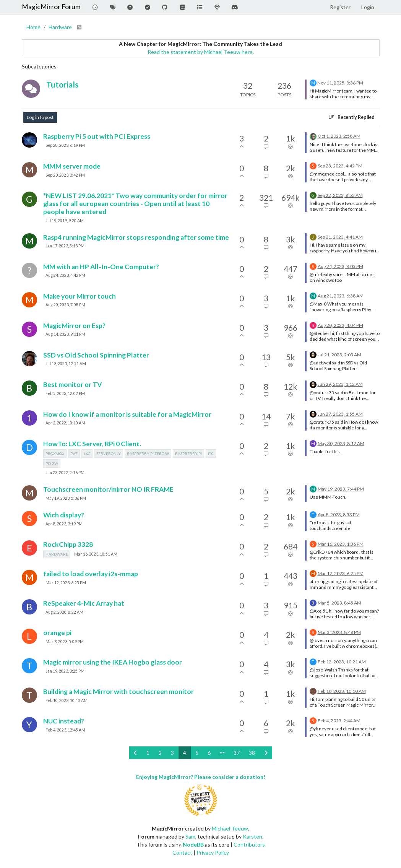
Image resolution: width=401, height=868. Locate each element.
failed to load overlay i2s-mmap (91, 574)
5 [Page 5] (197, 753)
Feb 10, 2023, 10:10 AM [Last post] (342, 691)
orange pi (57, 633)
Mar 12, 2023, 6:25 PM (66, 583)
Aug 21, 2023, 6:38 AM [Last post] (341, 296)
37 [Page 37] (237, 753)
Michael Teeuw (230, 828)
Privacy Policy (213, 853)
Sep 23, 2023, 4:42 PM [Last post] (340, 166)
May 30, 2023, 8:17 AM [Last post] (341, 443)
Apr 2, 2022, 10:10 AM (65, 423)
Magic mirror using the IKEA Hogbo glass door (113, 662)
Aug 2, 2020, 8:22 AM (64, 612)
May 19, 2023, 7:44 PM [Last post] (341, 489)
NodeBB (193, 844)
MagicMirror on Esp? (74, 326)
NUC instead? (64, 721)
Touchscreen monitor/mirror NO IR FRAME (108, 489)
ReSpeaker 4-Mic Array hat (84, 603)
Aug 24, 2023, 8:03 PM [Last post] (340, 266)
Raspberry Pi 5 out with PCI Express (97, 136)
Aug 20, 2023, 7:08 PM (65, 305)
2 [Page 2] (160, 753)
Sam (190, 836)
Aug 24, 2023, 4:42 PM (65, 275)
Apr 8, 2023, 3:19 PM (64, 524)
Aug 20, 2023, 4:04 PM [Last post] (340, 325)
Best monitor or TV (72, 384)
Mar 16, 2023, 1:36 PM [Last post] (341, 544)
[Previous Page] (136, 753)
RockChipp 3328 (68, 544)
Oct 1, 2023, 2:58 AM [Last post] (339, 136)
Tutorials (62, 84)
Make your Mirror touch (80, 296)
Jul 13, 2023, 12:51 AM (66, 364)
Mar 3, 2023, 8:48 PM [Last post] (339, 632)
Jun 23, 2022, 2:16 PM (65, 473)
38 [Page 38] (252, 753)
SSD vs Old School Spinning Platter (96, 355)
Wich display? (64, 515)
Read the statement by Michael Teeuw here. (201, 52)
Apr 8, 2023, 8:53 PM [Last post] (339, 514)
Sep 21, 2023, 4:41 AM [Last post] (340, 237)
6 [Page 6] (209, 753)
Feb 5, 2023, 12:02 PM (65, 393)
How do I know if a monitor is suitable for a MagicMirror (127, 414)
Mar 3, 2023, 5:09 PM (65, 642)
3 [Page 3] (172, 753)
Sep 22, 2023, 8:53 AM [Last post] (340, 195)
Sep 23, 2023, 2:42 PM (65, 175)
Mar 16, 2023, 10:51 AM (96, 554)
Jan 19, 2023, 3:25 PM (65, 671)
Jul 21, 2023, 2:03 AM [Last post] (339, 355)
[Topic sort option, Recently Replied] (351, 117)
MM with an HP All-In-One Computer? (101, 267)
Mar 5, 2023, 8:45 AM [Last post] (339, 603)
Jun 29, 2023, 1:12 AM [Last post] (340, 384)
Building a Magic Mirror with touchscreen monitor (119, 692)
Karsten (252, 836)
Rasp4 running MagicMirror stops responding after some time (136, 237)
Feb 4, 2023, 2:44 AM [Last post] (339, 721)
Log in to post (40, 117)
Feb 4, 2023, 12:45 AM (65, 730)
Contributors (249, 844)
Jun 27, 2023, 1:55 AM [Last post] (340, 414)
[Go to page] (222, 753)
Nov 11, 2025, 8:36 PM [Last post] (340, 83)
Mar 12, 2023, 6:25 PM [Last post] (341, 573)
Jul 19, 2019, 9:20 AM (65, 221)
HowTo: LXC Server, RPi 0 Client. (92, 444)
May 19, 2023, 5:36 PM (66, 498)
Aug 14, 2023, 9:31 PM (65, 334)
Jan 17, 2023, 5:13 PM (65, 246)
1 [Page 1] (148, 753)
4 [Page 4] (185, 753)
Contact (182, 853)
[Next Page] (266, 753)
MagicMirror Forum (51, 7)
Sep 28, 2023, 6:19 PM (65, 145)
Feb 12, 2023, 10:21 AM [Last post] (342, 662)
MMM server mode (72, 166)
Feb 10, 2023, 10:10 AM (67, 701)
